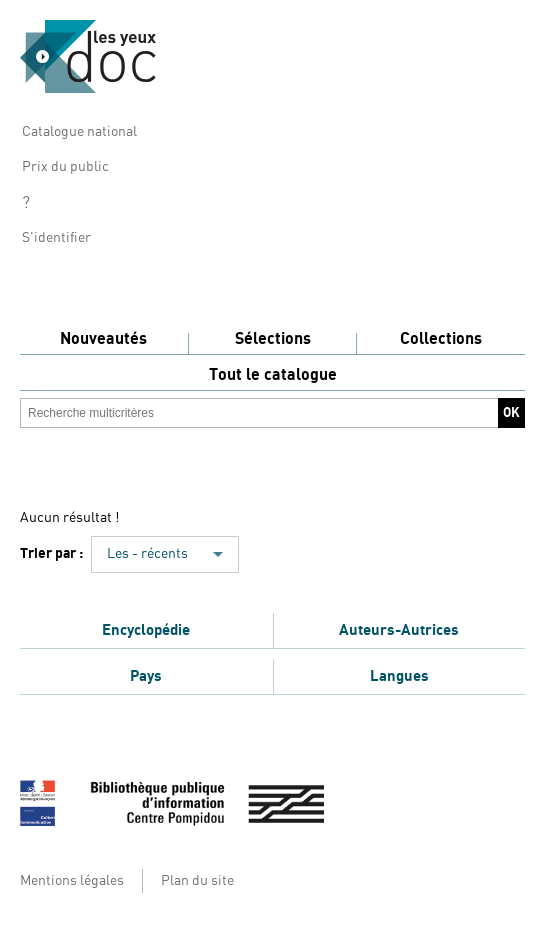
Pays (146, 676)
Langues (399, 676)
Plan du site (197, 881)
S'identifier (56, 238)
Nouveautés (103, 339)
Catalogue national (79, 132)
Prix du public (65, 167)
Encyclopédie (146, 630)
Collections (441, 339)
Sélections (273, 339)
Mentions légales (72, 881)
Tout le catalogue (273, 375)
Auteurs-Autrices (399, 630)
